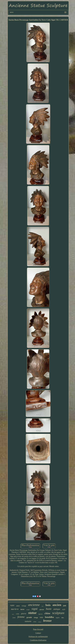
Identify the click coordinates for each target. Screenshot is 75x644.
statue (32, 613)
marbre (15, 609)
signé (35, 609)
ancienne (34, 605)
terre (22, 609)
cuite (18, 614)
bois (48, 605)
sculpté (28, 610)
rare (12, 605)
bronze (47, 621)
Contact (38, 633)
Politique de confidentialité (38, 637)
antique (57, 609)
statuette (28, 621)
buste (49, 609)
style (64, 609)
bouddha (49, 617)
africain (42, 610)
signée (58, 618)
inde (41, 617)
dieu (63, 618)
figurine (40, 614)
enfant (35, 622)
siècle (18, 606)
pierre (24, 613)
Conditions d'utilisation (38, 640)
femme (21, 617)
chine (47, 613)
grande (29, 617)
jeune (14, 618)
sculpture (58, 613)
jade (65, 606)
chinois (40, 622)
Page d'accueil (38, 629)
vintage (24, 606)
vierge (36, 618)
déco (43, 606)
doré (13, 614)
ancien (57, 605)
